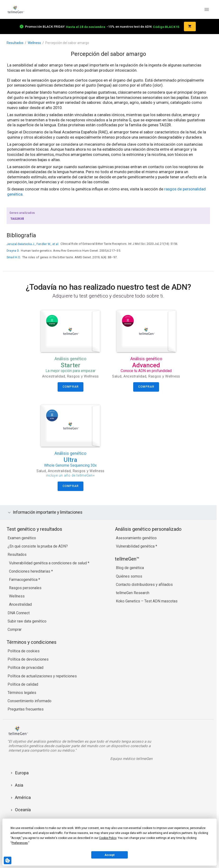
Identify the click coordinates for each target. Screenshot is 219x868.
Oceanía (23, 810)
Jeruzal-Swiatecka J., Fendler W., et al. (33, 244)
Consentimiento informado (30, 701)
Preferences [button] (20, 843)
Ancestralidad (20, 604)
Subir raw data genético (27, 621)
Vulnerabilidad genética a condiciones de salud (48, 563)
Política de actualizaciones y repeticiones (42, 676)
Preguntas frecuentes (26, 709)
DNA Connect (19, 613)
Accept (109, 855)
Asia (19, 785)
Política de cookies (24, 651)
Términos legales (22, 693)
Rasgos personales (25, 588)
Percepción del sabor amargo (67, 43)
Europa (22, 773)
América (23, 797)
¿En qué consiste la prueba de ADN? (38, 546)
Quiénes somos (129, 576)
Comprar (15, 629)
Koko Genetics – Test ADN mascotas (147, 601)
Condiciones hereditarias (30, 571)
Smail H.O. (14, 257)
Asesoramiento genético (136, 538)
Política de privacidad (25, 668)
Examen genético (22, 538)
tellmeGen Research (133, 593)
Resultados (15, 43)
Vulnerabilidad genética (136, 546)
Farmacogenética (24, 580)
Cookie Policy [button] (108, 838)
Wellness (34, 43)
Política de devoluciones (28, 659)
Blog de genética (130, 568)
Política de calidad (23, 684)
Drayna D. (13, 251)
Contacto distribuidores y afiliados (144, 585)
